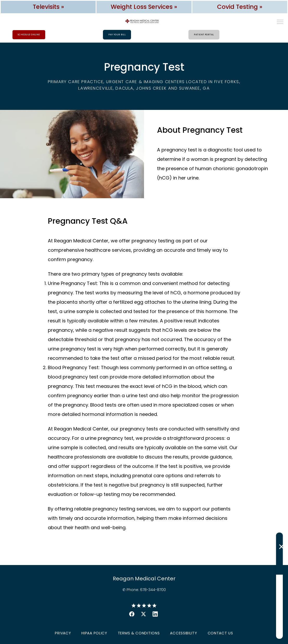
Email (189, 581)
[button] (280, 22)
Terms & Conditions (139, 633)
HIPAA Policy (94, 633)
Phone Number (197, 602)
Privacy (63, 633)
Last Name (194, 559)
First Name (194, 537)
